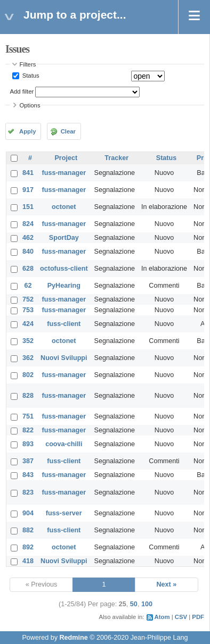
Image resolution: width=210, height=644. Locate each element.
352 (28, 341)
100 (147, 604)
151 (28, 207)
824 (28, 224)
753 (28, 310)
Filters (28, 64)
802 (28, 375)
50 (134, 604)
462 (28, 238)
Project (66, 158)
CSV (181, 617)
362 (28, 358)
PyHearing (64, 286)
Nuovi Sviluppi (64, 358)
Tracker (116, 158)
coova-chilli (64, 444)
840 (28, 252)
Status (30, 76)
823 (28, 492)
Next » (166, 584)
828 (28, 396)
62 (28, 286)
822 (28, 430)
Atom (162, 617)
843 (28, 475)
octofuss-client (64, 269)
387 (28, 461)
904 (28, 513)
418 (28, 561)
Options (30, 105)
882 (28, 530)
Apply (27, 131)
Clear (68, 131)
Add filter (22, 91)
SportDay (64, 238)
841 (28, 173)
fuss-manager (64, 173)
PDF (198, 617)
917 (28, 190)
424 (28, 324)
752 (28, 299)
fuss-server (64, 513)
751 (28, 416)
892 (28, 547)
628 (28, 269)
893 (28, 444)
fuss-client (64, 324)
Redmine (73, 638)
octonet (64, 207)
